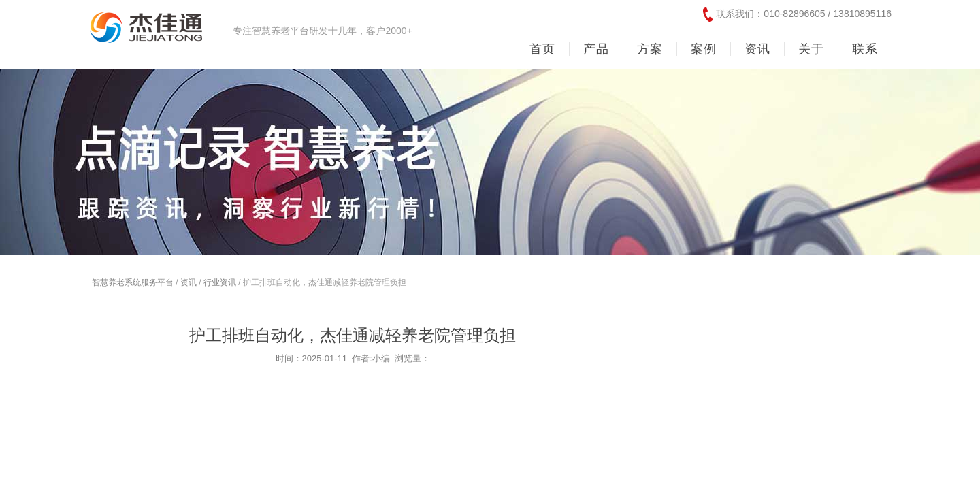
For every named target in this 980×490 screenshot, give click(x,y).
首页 (542, 49)
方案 (650, 49)
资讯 (757, 49)
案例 (704, 49)
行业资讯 (220, 282)
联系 (865, 49)
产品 (596, 49)
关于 (811, 49)
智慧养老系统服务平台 (133, 282)
